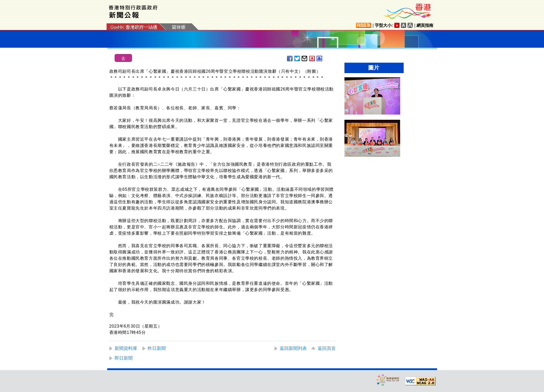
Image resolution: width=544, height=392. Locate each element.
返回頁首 (327, 348)
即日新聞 (124, 358)
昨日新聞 (157, 348)
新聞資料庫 (126, 348)
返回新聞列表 (293, 348)
